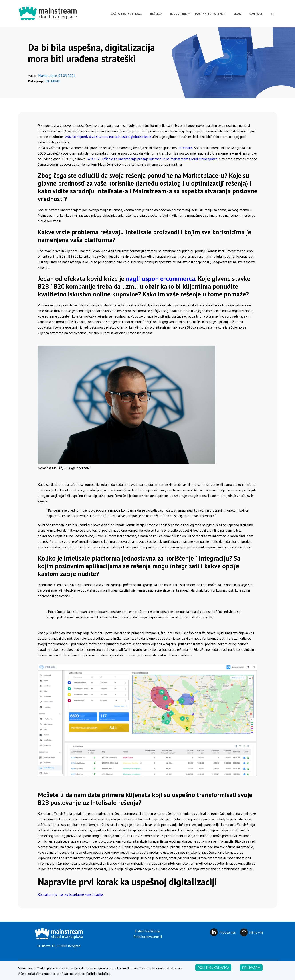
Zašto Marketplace (127, 14)
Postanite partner (210, 14)
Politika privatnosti (148, 937)
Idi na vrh (256, 932)
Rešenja (156, 14)
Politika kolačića (213, 974)
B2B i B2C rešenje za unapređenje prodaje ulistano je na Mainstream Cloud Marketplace (152, 159)
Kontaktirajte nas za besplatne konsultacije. (71, 894)
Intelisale (186, 148)
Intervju (53, 81)
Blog (237, 14)
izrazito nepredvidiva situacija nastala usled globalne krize (108, 137)
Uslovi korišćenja (148, 931)
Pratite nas (228, 932)
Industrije (179, 14)
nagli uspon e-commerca (160, 278)
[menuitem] (273, 14)
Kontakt (256, 14)
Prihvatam (251, 974)
